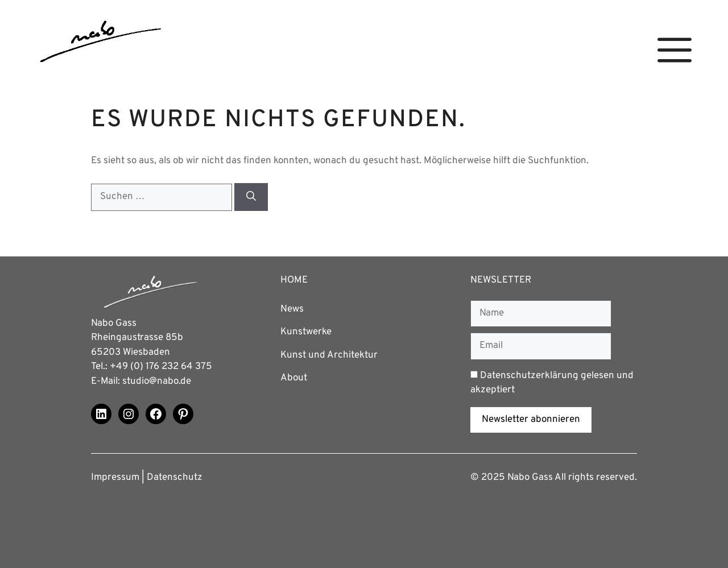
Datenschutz (175, 478)
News (292, 309)
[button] (675, 50)
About (294, 378)
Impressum (115, 478)
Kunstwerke (306, 332)
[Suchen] (251, 197)
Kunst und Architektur (329, 355)
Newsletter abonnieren (531, 420)
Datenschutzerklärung (529, 376)
